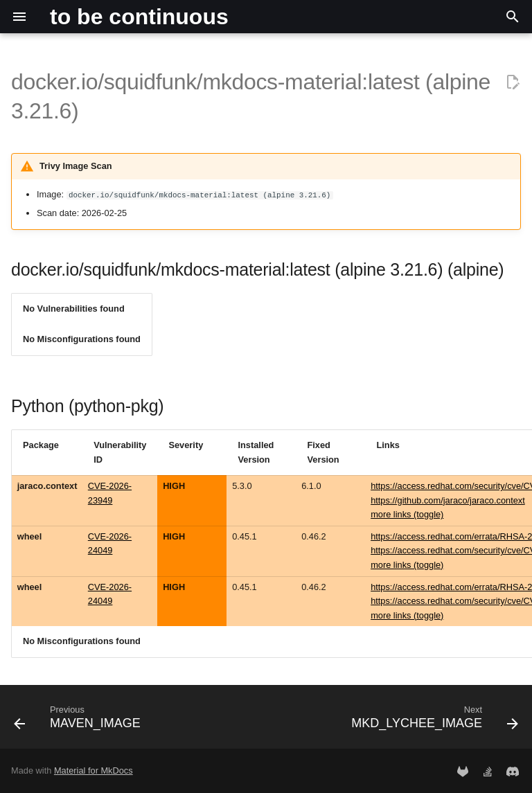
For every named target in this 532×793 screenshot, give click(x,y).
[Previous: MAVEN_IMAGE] (79, 721)
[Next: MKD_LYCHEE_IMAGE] (433, 721)
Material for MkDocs (94, 770)
